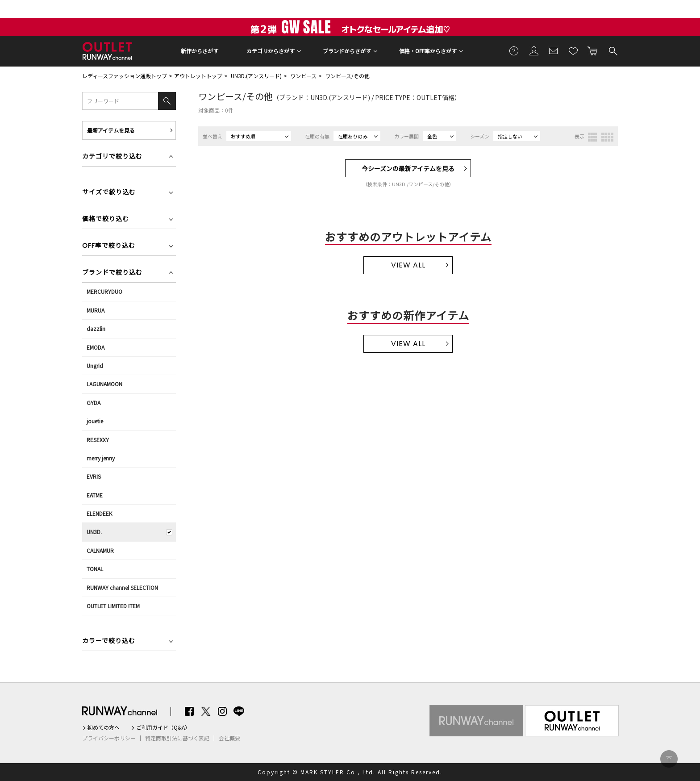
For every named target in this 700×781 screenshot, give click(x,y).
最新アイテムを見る (111, 130)
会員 (534, 50)
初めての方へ (104, 727)
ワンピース (303, 76)
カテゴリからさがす (271, 51)
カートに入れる (593, 50)
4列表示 (607, 137)
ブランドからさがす (347, 51)
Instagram (222, 711)
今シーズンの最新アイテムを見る (408, 168)
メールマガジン (554, 50)
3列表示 (592, 137)
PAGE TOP (669, 759)
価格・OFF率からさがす (428, 51)
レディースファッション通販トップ (125, 76)
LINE (239, 711)
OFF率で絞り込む (109, 246)
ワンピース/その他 (347, 76)
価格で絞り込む (106, 219)
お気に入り (573, 50)
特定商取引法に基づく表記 (177, 738)
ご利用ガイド (514, 50)
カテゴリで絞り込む (112, 157)
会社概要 (229, 738)
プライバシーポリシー (109, 738)
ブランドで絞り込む (112, 273)
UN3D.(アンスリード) (256, 76)
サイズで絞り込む (109, 193)
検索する (612, 50)
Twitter (206, 711)
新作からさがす (200, 51)
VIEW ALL (408, 265)
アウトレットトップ (198, 76)
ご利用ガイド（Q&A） (163, 727)
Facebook (189, 711)
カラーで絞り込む (109, 641)
